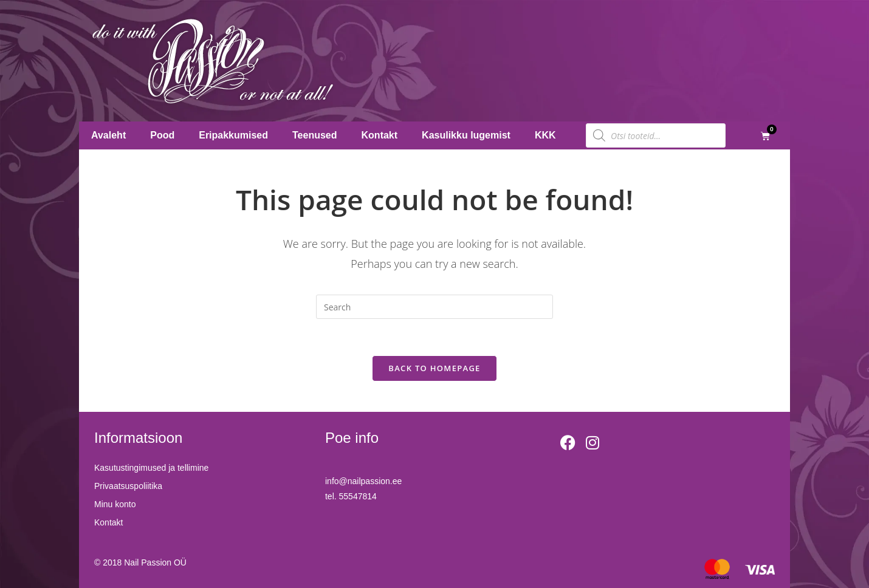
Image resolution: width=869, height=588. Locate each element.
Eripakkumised (233, 135)
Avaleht (108, 135)
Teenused (315, 135)
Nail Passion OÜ (155, 562)
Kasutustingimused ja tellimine (151, 468)
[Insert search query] (434, 307)
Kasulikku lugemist (466, 135)
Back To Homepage (434, 368)
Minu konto (115, 504)
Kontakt (380, 135)
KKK (545, 135)
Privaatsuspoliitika (128, 486)
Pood (162, 135)
